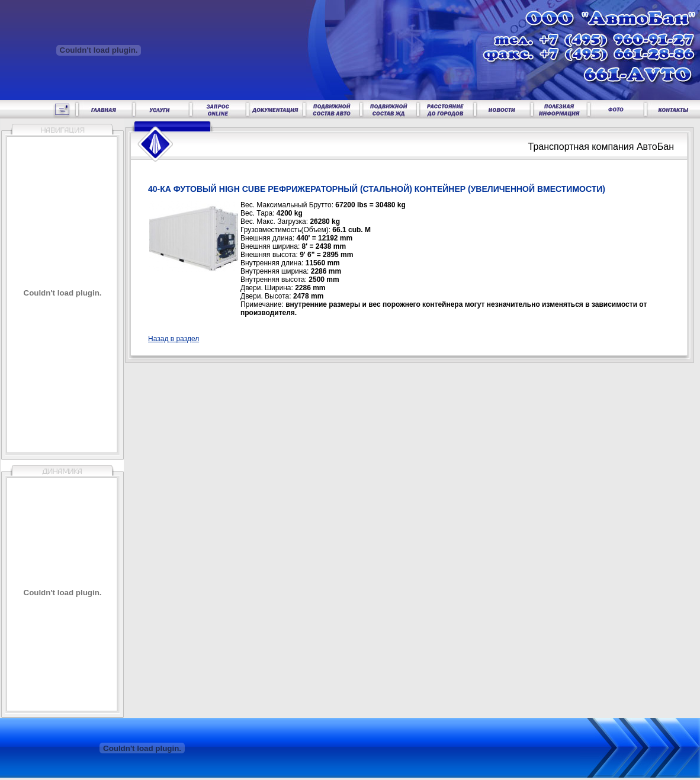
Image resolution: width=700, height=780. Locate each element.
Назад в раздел (174, 339)
